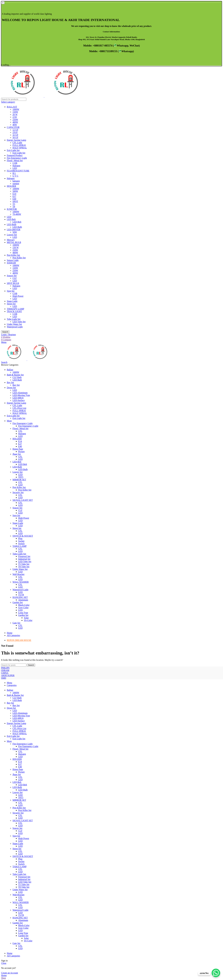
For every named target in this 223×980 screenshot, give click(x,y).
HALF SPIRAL (20, 83)
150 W (16, 182)
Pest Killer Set (13, 190)
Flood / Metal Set (15, 95)
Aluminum (23, 535)
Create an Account (10, 908)
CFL (20, 366)
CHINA (5, 610)
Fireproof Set (24, 491)
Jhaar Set (17, 389)
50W (15, 167)
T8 (14, 141)
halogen (16, 116)
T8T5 (21, 412)
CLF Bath (17, 312)
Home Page (18, 384)
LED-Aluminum (20, 328)
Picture (21, 386)
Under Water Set (14, 259)
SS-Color (28, 555)
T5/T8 (21, 530)
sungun (16, 118)
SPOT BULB (13, 218)
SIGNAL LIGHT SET (23, 435)
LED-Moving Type (21, 330)
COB (15, 98)
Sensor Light (13, 195)
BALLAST (12, 42)
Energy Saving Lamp (16, 75)
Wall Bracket (18, 509)
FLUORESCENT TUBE (18, 106)
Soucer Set (12, 211)
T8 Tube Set (24, 502)
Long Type (23, 548)
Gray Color (23, 542)
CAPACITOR (13, 62)
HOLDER (11, 121)
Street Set (11, 239)
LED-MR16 (18, 333)
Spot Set (11, 226)
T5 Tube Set (24, 499)
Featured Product (15, 90)
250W (15, 54)
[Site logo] (23, 31)
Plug (20, 473)
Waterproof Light (15, 262)
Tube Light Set (14, 254)
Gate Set (16, 558)
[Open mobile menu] (4, 277)
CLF (15, 213)
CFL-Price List (19, 343)
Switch (21, 478)
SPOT (15, 136)
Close (4, 898)
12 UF (15, 65)
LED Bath (17, 315)
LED (15, 103)
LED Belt (11, 154)
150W (15, 47)
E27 (14, 131)
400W (15, 57)
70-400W (17, 149)
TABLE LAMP (20, 481)
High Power (18, 231)
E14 (14, 129)
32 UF (15, 70)
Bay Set (16, 320)
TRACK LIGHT (14, 246)
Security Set (18, 427)
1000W (16, 44)
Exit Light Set (13, 85)
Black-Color (24, 540)
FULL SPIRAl (19, 80)
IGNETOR (12, 144)
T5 (14, 139)
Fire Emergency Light (17, 93)
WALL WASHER (21, 517)
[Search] (14, 34)
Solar (26, 553)
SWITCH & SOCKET (23, 471)
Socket (21, 476)
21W (15, 52)
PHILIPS (5, 605)
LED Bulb (12, 159)
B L (14, 108)
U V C (15, 111)
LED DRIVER (14, 164)
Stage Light (12, 236)
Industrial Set (24, 494)
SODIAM (11, 198)
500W (15, 126)
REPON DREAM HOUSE (19, 575)
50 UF (15, 72)
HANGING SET (20, 532)
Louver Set (12, 170)
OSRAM (5, 608)
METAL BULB (14, 177)
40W (15, 60)
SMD (4, 603)
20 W (15, 49)
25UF (15, 67)
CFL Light (17, 78)
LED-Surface (19, 335)
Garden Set (18, 537)
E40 (14, 134)
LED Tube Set (19, 257)
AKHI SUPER (8, 613)
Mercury (11, 175)
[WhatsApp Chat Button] (216, 973)
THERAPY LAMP (16, 244)
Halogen (16, 101)
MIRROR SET (19, 415)
